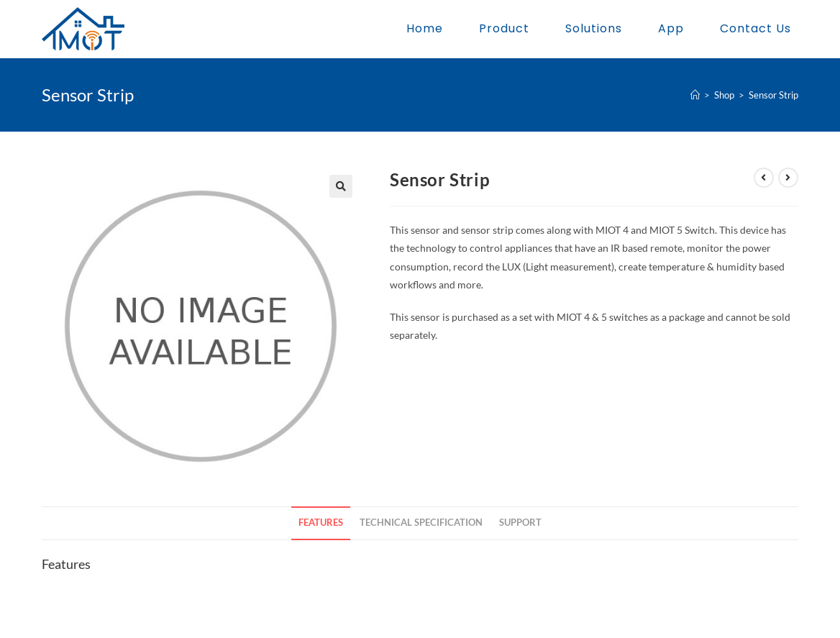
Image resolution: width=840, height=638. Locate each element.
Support (520, 523)
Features (321, 523)
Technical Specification (421, 523)
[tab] (321, 523)
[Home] (695, 95)
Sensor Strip (773, 95)
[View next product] (788, 178)
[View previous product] (764, 178)
